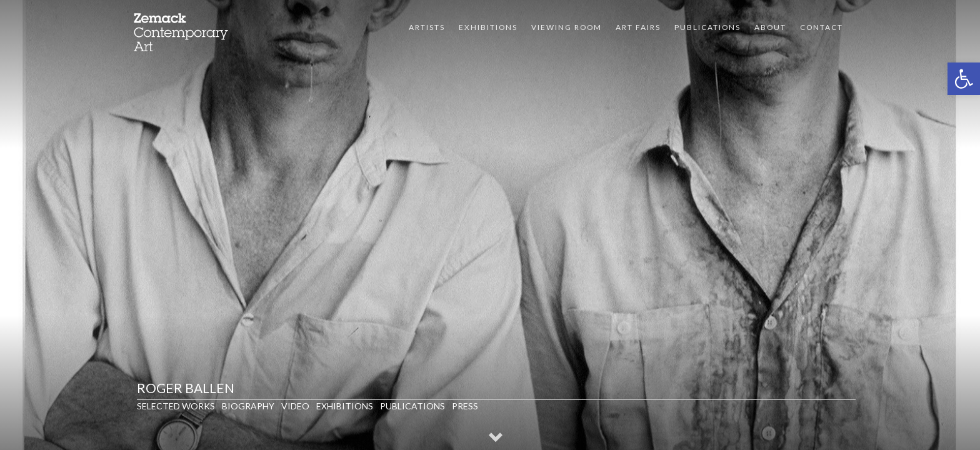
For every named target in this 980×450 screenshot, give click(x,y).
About (770, 27)
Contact (822, 27)
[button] (964, 79)
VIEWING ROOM (567, 27)
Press (465, 406)
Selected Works (176, 406)
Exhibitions (488, 27)
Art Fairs (638, 27)
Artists (427, 27)
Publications (707, 27)
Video (295, 406)
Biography (248, 406)
